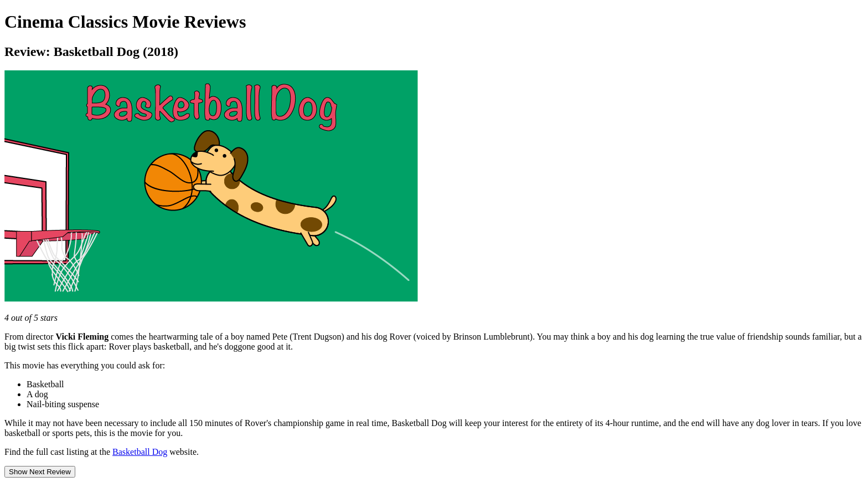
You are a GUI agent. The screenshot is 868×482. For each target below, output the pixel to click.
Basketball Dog (140, 452)
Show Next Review (40, 472)
